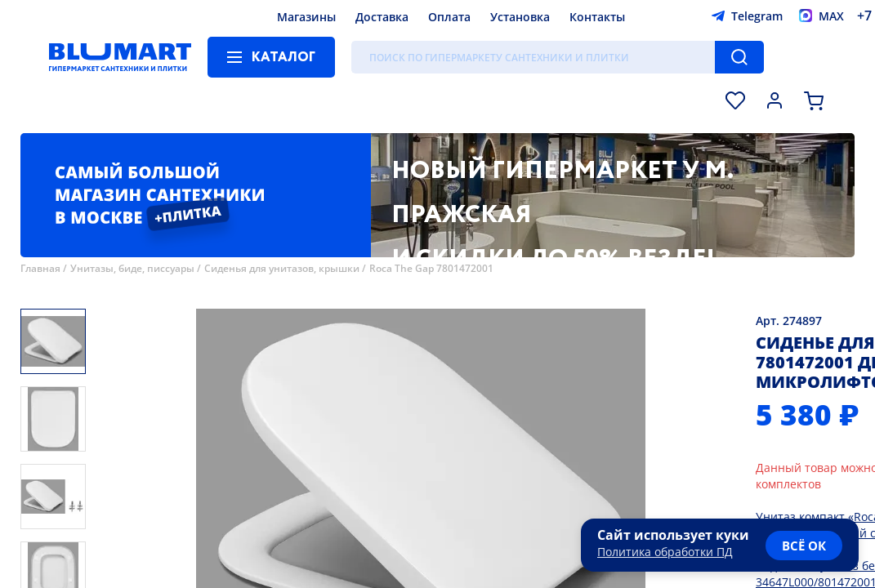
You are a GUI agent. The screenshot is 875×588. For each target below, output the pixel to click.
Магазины (306, 17)
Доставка (382, 17)
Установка (520, 17)
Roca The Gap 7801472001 (431, 268)
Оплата (449, 17)
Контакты (597, 17)
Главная (40, 268)
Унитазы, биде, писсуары (132, 268)
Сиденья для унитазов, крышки (282, 268)
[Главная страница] (120, 57)
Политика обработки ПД (665, 552)
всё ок (804, 546)
